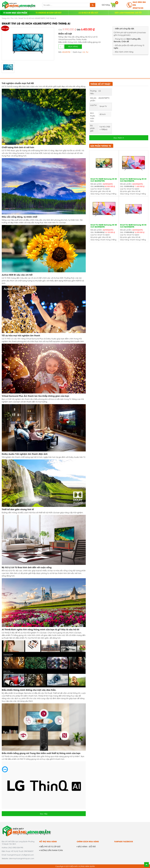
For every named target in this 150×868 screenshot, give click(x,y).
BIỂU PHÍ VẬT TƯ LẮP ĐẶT (50, 846)
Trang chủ (6, 18)
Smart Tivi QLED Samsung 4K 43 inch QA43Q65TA (133, 180)
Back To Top (146, 864)
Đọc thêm (119, 138)
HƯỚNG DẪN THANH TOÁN (51, 850)
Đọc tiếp (44, 814)
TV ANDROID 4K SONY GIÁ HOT (49, 13)
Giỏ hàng (109, 5)
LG (16, 18)
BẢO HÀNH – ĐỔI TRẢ (86, 846)
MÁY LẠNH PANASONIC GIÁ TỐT (128, 13)
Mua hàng (73, 46)
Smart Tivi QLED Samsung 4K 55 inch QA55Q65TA (133, 226)
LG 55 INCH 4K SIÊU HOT (88, 13)
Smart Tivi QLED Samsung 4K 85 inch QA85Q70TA (104, 180)
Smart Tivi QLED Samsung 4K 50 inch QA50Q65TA (104, 226)
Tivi (12, 18)
